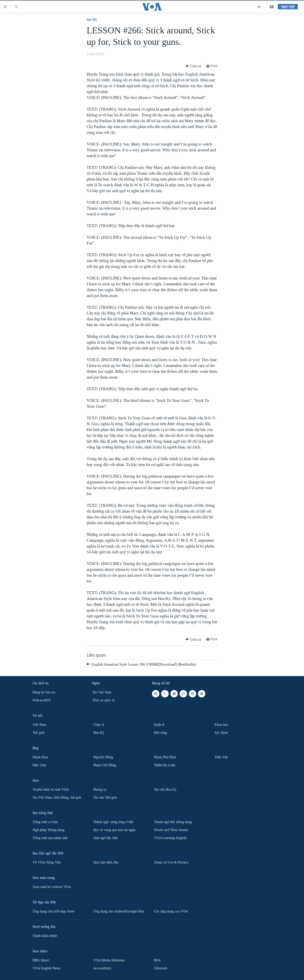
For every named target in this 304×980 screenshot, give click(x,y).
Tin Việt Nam (102, 692)
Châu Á (99, 725)
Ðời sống (160, 733)
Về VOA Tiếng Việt (47, 862)
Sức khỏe (221, 733)
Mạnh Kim (40, 757)
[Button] (193, 66)
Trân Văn (221, 757)
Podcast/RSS (42, 700)
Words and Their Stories (171, 830)
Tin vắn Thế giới (105, 798)
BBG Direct (41, 960)
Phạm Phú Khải (165, 757)
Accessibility (102, 968)
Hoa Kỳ (99, 733)
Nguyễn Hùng (103, 757)
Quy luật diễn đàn (106, 862)
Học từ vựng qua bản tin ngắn (114, 830)
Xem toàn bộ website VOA (52, 887)
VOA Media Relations (109, 960)
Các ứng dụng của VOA (171, 911)
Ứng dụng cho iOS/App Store (54, 911)
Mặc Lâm (39, 765)
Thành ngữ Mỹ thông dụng (173, 822)
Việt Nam (39, 725)
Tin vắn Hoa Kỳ (165, 790)
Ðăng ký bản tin (44, 692)
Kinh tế (159, 725)
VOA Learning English (170, 838)
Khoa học (221, 725)
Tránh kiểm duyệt (45, 936)
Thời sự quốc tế (103, 700)
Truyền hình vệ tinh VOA (51, 790)
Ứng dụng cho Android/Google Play (119, 911)
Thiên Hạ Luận (165, 765)
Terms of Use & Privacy (171, 862)
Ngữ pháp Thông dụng (49, 830)
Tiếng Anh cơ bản (45, 822)
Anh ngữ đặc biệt (105, 838)
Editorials (161, 968)
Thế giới (39, 733)
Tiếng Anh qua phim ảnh (50, 838)
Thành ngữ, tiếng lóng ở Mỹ (113, 822)
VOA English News (47, 968)
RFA (157, 960)
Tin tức (92, 20)
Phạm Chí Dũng (105, 765)
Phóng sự (100, 790)
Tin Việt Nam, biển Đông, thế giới (57, 798)
